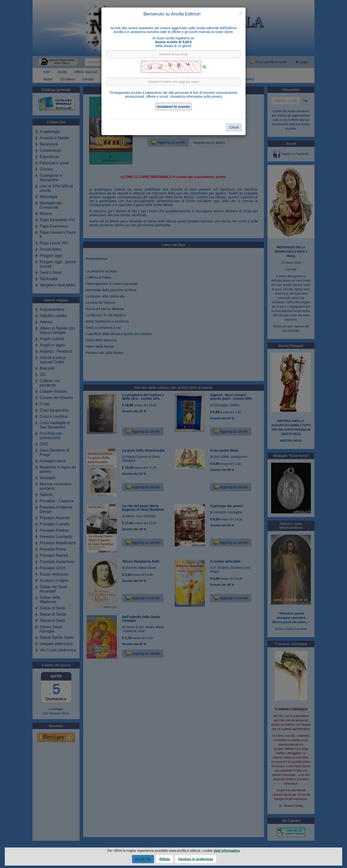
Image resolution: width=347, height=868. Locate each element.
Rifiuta (165, 859)
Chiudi (234, 127)
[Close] (240, 13)
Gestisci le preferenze (196, 859)
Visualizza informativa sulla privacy (196, 96)
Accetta (143, 859)
